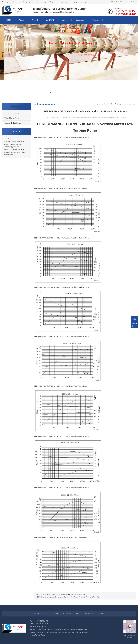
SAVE (113, 2)
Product (35, 20)
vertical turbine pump (130, 104)
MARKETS (50, 20)
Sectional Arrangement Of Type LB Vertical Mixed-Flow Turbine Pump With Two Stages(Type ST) (70, 597)
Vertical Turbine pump (123, 2)
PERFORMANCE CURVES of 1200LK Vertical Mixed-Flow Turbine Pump (63, 594)
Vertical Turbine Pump (37, 635)
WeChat (133, 2)
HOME (8, 20)
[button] (48, 93)
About (21, 20)
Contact (95, 20)
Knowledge (80, 20)
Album (65, 20)
